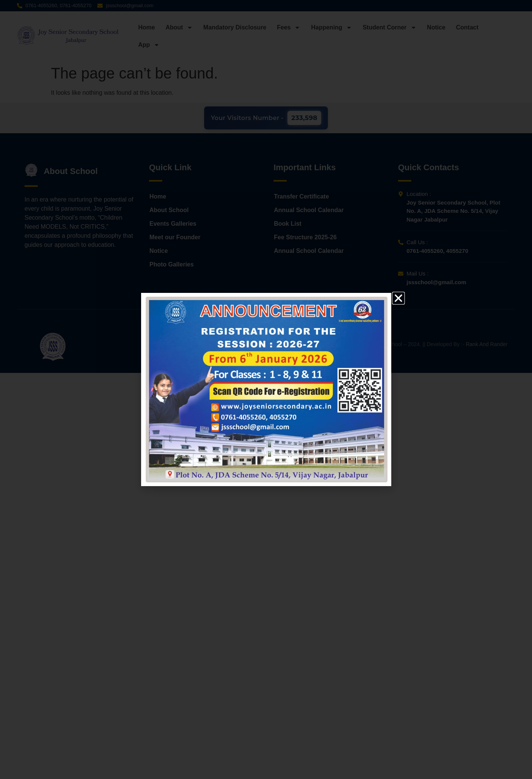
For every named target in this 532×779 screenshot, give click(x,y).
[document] (266, 389)
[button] (398, 298)
